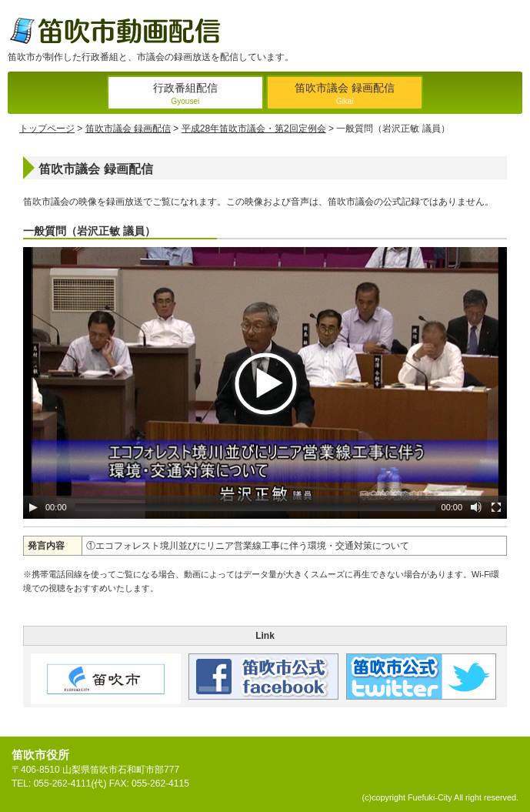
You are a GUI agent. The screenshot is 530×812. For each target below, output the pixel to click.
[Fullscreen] (496, 507)
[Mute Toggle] (476, 507)
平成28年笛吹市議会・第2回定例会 (254, 129)
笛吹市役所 (40, 755)
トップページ (47, 129)
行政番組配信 (185, 95)
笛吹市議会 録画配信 (345, 95)
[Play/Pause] (33, 507)
